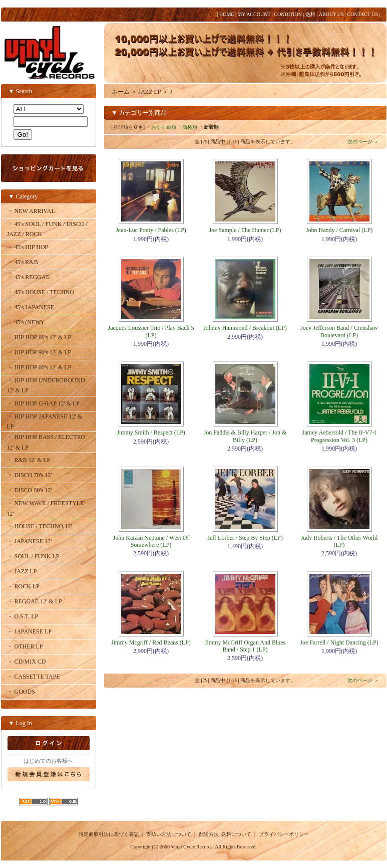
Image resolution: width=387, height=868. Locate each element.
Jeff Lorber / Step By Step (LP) (245, 538)
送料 (310, 14)
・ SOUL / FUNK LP (33, 556)
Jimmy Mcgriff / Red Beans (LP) (151, 642)
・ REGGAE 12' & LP (35, 601)
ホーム (121, 92)
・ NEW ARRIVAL (31, 211)
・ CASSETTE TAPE (34, 677)
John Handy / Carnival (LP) (339, 230)
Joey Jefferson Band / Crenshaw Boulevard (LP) (339, 331)
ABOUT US (331, 14)
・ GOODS (21, 692)
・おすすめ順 (161, 127)
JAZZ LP (150, 92)
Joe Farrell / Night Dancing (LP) (339, 642)
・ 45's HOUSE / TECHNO (41, 292)
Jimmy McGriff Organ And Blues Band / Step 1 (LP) (245, 646)
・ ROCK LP (23, 586)
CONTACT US (362, 14)
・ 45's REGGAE (29, 277)
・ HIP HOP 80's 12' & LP (39, 337)
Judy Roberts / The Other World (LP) (339, 541)
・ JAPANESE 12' (30, 541)
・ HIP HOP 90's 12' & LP (39, 352)
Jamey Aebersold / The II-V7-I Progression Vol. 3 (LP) (339, 436)
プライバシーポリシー (284, 834)
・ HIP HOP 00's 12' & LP (39, 367)
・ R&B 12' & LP (29, 460)
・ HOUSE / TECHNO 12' (40, 526)
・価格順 (187, 127)
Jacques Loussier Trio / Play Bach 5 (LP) (151, 331)
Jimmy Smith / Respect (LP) (151, 432)
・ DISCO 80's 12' (30, 490)
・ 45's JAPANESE (31, 307)
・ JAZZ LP (22, 571)
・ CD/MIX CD (27, 662)
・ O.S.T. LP (23, 616)
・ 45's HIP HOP (28, 247)
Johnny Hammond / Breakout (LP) (245, 328)
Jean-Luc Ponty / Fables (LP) (151, 230)
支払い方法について (169, 834)
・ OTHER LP (25, 646)
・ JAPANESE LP (30, 631)
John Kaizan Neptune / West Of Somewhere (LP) (151, 541)
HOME (227, 14)
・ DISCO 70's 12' (30, 475)
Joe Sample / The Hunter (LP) (245, 230)
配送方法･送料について (225, 834)
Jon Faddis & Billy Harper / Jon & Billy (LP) (245, 436)
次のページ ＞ (363, 142)
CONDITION (288, 14)
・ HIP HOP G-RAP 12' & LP (44, 403)
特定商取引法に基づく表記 (109, 834)
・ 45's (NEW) (25, 322)
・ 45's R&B (23, 262)
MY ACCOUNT (254, 14)
